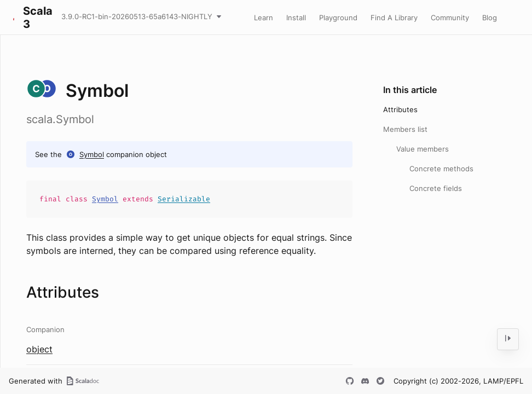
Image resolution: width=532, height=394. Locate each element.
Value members (423, 149)
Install (296, 18)
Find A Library (394, 18)
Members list (405, 129)
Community (450, 18)
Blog (490, 18)
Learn (264, 18)
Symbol (92, 154)
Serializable (184, 199)
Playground (338, 18)
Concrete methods (441, 169)
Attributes (400, 109)
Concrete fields (436, 188)
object (39, 349)
